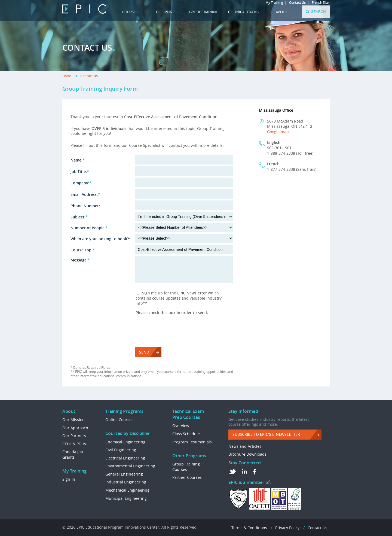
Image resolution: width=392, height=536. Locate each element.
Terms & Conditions (249, 528)
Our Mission (73, 420)
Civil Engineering (121, 450)
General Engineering (124, 474)
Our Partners (74, 436)
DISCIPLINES (166, 12)
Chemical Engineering (125, 442)
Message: (80, 260)
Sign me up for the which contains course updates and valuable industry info (179, 298)
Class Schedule (186, 434)
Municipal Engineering (126, 498)
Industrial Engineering (126, 482)
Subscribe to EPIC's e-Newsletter (266, 434)
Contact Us (297, 2)
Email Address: (85, 194)
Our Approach (75, 428)
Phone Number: (85, 206)
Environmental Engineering (130, 466)
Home (67, 76)
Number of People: (89, 228)
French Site (320, 2)
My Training (274, 2)
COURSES (130, 12)
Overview (181, 426)
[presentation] (177, 326)
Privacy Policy (287, 528)
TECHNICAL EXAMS (243, 12)
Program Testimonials (192, 442)
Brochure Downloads (247, 454)
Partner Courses (187, 477)
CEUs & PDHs (74, 444)
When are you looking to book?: (100, 239)
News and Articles (245, 446)
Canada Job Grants (73, 454)
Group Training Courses (186, 467)
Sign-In (69, 479)
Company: (81, 183)
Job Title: (80, 171)
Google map (278, 132)
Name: (78, 160)
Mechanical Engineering (127, 490)
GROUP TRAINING (204, 12)
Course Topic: (83, 250)
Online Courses (119, 420)
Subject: (79, 217)
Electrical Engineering (125, 458)
